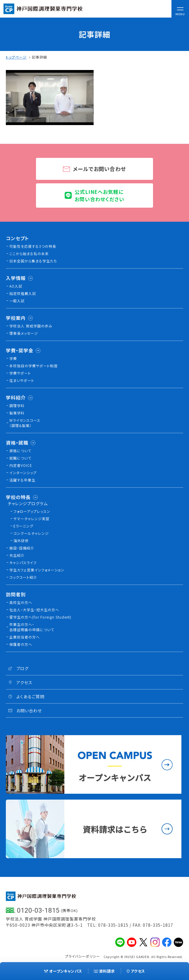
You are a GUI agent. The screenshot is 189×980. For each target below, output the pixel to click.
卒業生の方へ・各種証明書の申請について (32, 627)
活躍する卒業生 (22, 480)
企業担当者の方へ (25, 637)
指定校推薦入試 (23, 293)
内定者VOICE (21, 465)
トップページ (16, 57)
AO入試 (16, 286)
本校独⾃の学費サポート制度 (33, 366)
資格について (20, 451)
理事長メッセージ (24, 333)
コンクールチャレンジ (31, 533)
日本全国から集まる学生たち (33, 261)
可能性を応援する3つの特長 (33, 246)
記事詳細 (39, 57)
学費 (13, 358)
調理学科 (17, 406)
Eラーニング (23, 526)
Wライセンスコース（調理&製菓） (25, 423)
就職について (20, 458)
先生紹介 (17, 555)
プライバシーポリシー (83, 956)
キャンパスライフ (23, 562)
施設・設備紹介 (22, 548)
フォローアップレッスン (32, 511)
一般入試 (17, 301)
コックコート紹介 (23, 577)
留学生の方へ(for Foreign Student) (40, 617)
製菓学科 (17, 413)
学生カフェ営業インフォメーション (37, 570)
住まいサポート (22, 380)
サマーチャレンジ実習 (31, 519)
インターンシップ (23, 473)
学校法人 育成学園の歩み (31, 326)
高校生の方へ (21, 602)
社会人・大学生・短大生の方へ (34, 610)
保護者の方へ (21, 644)
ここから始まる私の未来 (29, 253)
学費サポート (20, 373)
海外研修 (21, 541)
